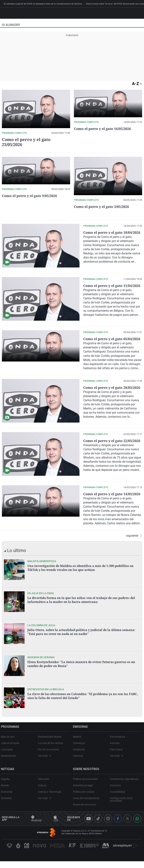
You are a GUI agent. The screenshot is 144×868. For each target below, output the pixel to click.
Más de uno (9, 748)
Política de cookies (85, 804)
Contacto (115, 797)
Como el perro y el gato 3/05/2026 (104, 207)
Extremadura (117, 748)
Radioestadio (10, 768)
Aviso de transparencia (87, 810)
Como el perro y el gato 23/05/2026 (26, 142)
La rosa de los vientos (50, 755)
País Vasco (116, 761)
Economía (8, 804)
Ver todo (44, 768)
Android (36, 831)
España (6, 791)
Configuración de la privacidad (121, 811)
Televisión (43, 791)
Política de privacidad (86, 791)
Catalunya (80, 755)
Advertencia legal (84, 797)
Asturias (115, 755)
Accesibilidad (117, 804)
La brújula (8, 761)
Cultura (42, 797)
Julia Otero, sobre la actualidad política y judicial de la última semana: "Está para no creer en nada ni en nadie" (81, 644)
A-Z (137, 84)
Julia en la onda (11, 755)
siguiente (134, 548)
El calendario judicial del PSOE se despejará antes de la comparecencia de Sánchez (43, 4)
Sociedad (7, 810)
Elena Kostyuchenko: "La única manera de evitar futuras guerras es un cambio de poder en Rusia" (81, 676)
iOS (56, 831)
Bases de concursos (85, 816)
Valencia (79, 768)
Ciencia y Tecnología (50, 804)
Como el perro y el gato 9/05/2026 (32, 196)
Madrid (78, 748)
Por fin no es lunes (48, 761)
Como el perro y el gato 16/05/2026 (105, 129)
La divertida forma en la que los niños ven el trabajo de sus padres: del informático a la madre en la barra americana (81, 612)
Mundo (6, 797)
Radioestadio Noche (50, 748)
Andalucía (80, 761)
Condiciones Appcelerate (124, 791)
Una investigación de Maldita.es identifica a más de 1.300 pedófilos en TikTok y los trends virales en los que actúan (80, 580)
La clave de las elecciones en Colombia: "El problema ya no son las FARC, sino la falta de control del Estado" (83, 708)
